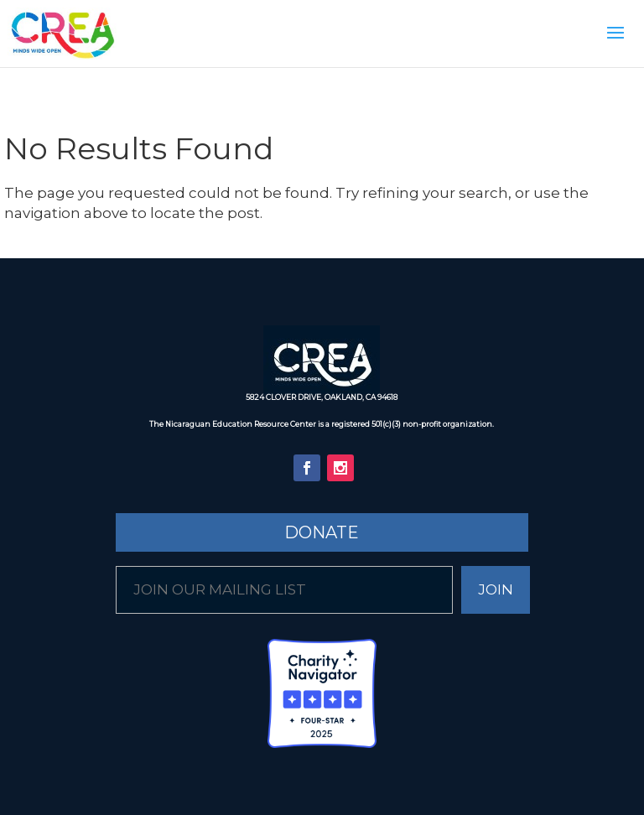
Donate (322, 532)
